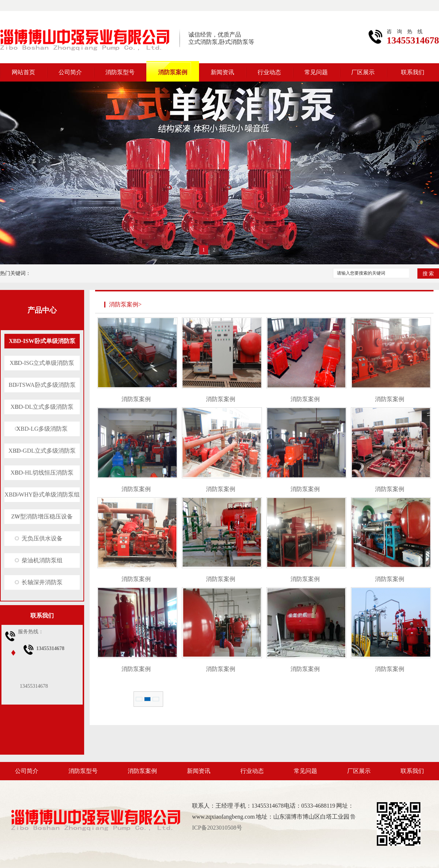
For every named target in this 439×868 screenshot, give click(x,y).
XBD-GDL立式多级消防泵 (42, 451)
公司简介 (70, 72)
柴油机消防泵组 (42, 560)
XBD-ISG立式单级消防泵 (42, 363)
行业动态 (269, 72)
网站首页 (23, 72)
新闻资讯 (222, 72)
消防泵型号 (120, 72)
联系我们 (413, 72)
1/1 (156, 699)
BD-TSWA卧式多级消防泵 (42, 385)
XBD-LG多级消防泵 (42, 429)
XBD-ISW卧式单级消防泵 (42, 341)
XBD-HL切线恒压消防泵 (42, 473)
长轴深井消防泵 (42, 582)
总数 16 (139, 699)
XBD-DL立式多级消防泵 (42, 407)
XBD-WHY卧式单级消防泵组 (42, 495)
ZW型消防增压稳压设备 (42, 516)
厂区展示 (363, 72)
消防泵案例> (125, 304)
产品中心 (42, 310)
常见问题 (316, 72)
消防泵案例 (173, 72)
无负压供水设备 (42, 538)
